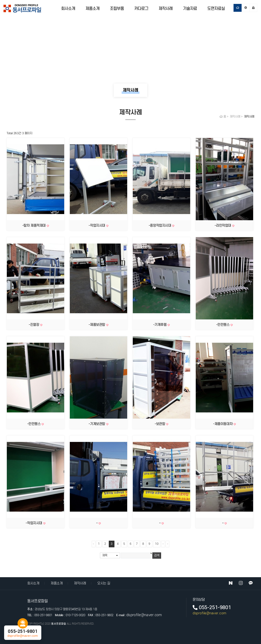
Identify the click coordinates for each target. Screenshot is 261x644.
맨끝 (167, 544)
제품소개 (93, 8)
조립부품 (117, 8)
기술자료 (190, 8)
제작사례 (166, 8)
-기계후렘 (160, 325)
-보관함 (160, 424)
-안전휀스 (223, 325)
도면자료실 (216, 8)
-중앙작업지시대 (160, 225)
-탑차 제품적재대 (34, 225)
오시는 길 (104, 583)
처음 (94, 544)
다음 (163, 544)
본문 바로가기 (0, 0)
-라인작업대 (223, 225)
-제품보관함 (97, 325)
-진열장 (34, 325)
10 (157, 544)
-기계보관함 (97, 424)
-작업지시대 (97, 225)
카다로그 (141, 8)
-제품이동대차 (223, 424)
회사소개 (68, 8)
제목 (105, 555)
